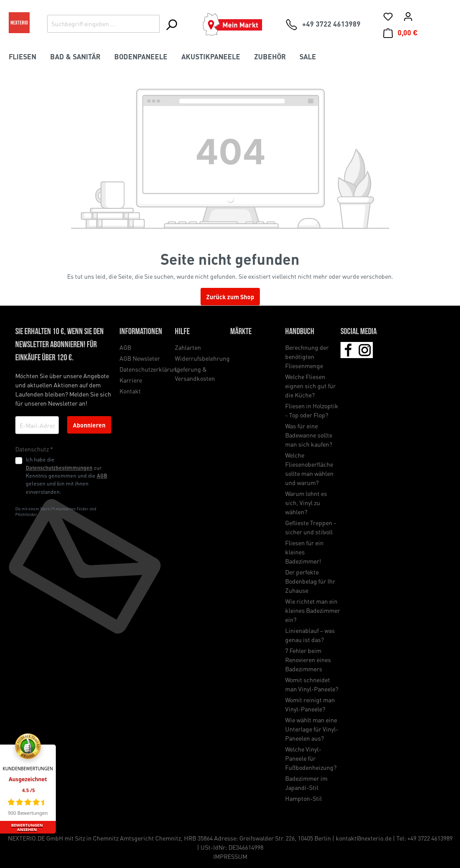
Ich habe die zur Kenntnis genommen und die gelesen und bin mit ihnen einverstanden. (66, 475)
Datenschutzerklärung (150, 369)
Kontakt (130, 391)
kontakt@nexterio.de (364, 838)
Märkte (241, 332)
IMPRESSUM (230, 856)
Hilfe (182, 332)
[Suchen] (171, 24)
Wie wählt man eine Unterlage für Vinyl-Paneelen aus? (312, 729)
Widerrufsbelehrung (202, 358)
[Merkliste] (388, 16)
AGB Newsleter (140, 358)
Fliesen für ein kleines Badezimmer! (304, 552)
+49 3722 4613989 (430, 838)
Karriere (131, 380)
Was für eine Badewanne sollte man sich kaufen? (309, 435)
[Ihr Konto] (408, 16)
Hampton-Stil (303, 798)
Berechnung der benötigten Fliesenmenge (307, 356)
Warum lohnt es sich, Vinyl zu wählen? (306, 502)
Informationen (141, 332)
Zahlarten (188, 347)
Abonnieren (89, 425)
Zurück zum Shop (230, 297)
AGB (102, 475)
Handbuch (300, 332)
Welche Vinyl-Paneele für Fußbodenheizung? (311, 758)
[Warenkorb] (400, 33)
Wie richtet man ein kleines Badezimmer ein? (313, 610)
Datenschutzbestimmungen (59, 468)
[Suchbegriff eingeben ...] (103, 24)
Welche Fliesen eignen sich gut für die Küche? (310, 386)
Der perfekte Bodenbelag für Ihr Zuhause (310, 581)
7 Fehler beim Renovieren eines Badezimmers (308, 660)
